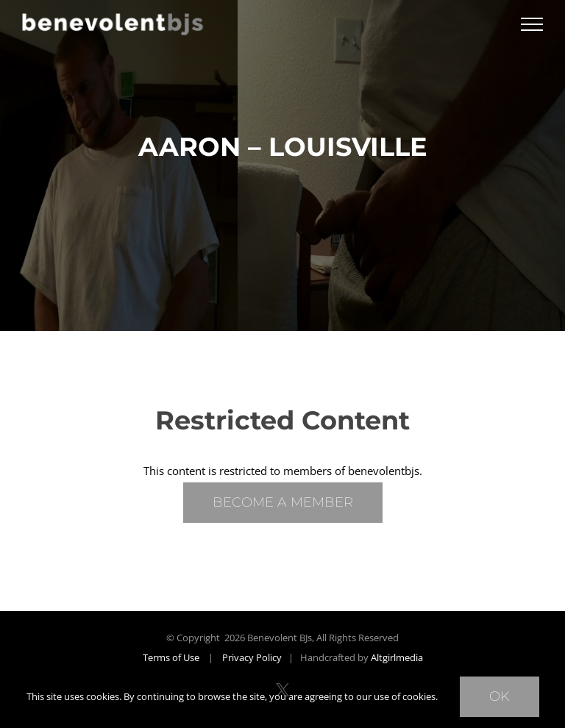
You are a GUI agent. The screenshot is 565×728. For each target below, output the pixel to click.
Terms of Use (171, 657)
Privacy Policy (252, 657)
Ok (500, 696)
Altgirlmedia (397, 657)
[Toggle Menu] (532, 24)
